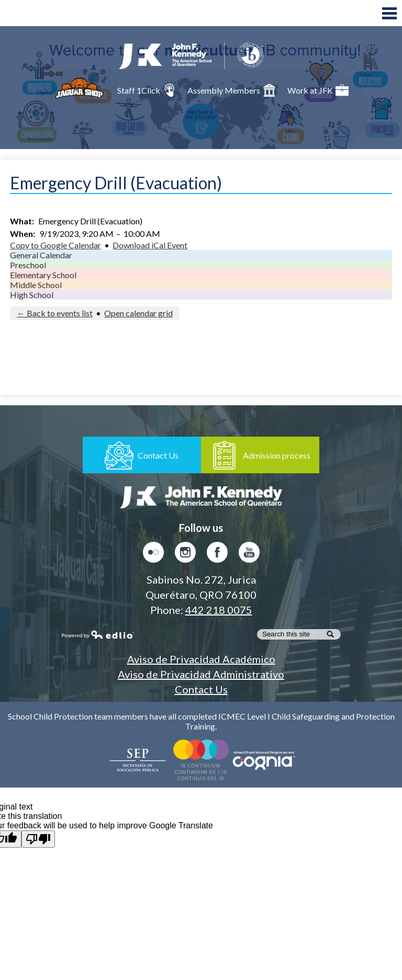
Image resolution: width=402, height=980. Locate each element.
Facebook (217, 555)
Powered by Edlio (98, 634)
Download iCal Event (150, 245)
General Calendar (41, 255)
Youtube (249, 555)
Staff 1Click (147, 90)
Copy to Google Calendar (55, 245)
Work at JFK (318, 90)
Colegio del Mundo (201, 760)
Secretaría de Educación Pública (138, 760)
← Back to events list (55, 313)
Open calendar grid (138, 313)
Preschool (28, 265)
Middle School (36, 285)
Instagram (185, 555)
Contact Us (201, 689)
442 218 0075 (219, 610)
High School (32, 295)
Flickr (153, 555)
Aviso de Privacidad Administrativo (201, 674)
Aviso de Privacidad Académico (201, 659)
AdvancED (264, 760)
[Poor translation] (38, 839)
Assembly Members (232, 90)
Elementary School (43, 275)
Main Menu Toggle (389, 13)
